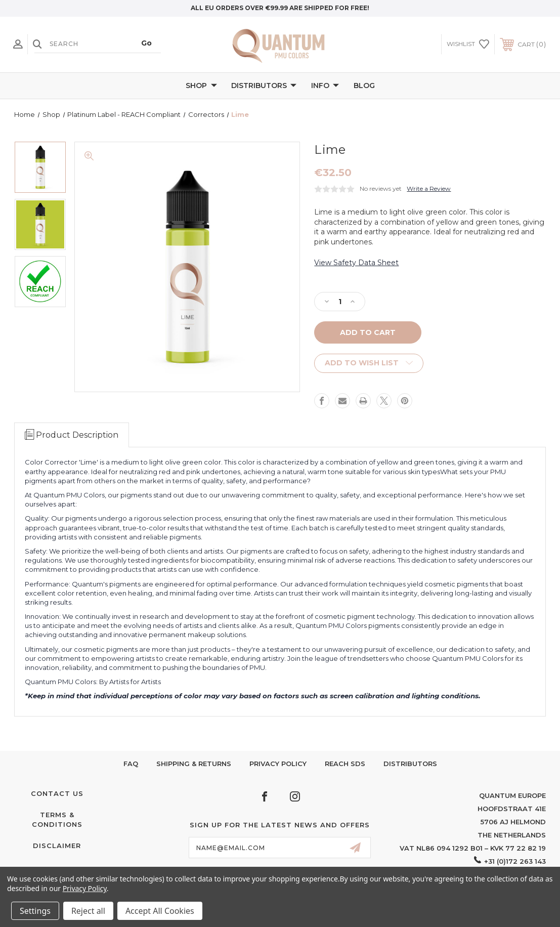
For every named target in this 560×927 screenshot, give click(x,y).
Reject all (88, 911)
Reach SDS (345, 764)
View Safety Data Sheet (356, 263)
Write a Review (429, 188)
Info (325, 86)
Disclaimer (57, 846)
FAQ (131, 764)
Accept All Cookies (160, 911)
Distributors (264, 86)
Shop (201, 86)
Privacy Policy (278, 764)
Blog (364, 86)
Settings (35, 911)
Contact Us (57, 793)
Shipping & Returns (194, 764)
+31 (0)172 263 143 (515, 861)
